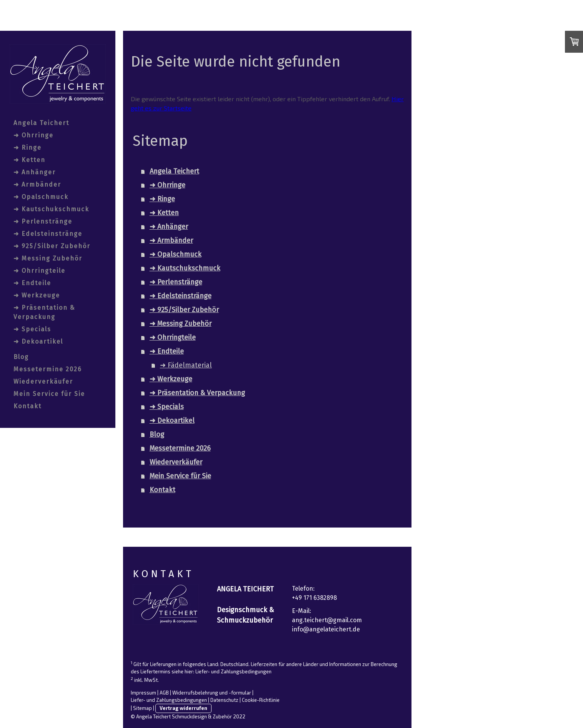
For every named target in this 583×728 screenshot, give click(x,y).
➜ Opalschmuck (41, 197)
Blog (21, 357)
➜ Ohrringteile (39, 271)
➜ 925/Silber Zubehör (52, 246)
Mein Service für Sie (49, 394)
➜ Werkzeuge (37, 295)
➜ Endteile (32, 283)
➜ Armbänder (37, 185)
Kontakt (27, 406)
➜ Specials (32, 329)
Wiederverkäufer (43, 382)
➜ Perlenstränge (43, 221)
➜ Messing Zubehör (48, 258)
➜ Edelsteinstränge (48, 234)
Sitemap (142, 708)
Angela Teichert (41, 123)
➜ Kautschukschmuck (51, 209)
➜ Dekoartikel (38, 341)
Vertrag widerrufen (183, 708)
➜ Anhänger (35, 172)
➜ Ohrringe (33, 135)
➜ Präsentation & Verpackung (44, 312)
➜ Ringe (27, 148)
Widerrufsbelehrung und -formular (212, 693)
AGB (164, 693)
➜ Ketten (29, 160)
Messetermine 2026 (48, 369)
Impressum (143, 693)
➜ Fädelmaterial (186, 365)
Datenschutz (224, 700)
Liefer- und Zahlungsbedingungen (233, 671)
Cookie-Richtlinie (261, 700)
